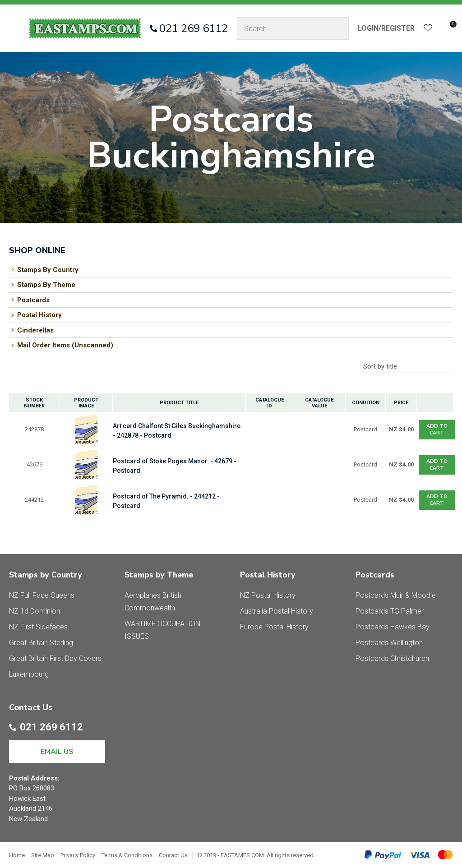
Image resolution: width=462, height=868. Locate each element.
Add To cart (437, 429)
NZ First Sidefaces (38, 627)
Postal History (39, 315)
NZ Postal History (268, 595)
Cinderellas (35, 330)
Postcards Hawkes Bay (393, 627)
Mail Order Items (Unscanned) (65, 345)
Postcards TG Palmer (390, 611)
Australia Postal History (277, 611)
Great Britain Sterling (41, 643)
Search (338, 28)
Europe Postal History (274, 627)
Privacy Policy (78, 855)
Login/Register (386, 28)
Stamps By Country (48, 270)
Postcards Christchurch (392, 658)
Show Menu (14, 28)
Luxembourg (29, 674)
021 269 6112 (194, 28)
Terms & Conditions (127, 855)
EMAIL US (57, 752)
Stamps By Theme (46, 285)
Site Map (43, 855)
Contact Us (173, 855)
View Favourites (428, 29)
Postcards (33, 300)
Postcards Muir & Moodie (396, 595)
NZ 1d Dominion (35, 611)
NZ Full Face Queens (42, 595)
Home (17, 855)
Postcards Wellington (389, 643)
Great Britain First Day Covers (55, 658)
